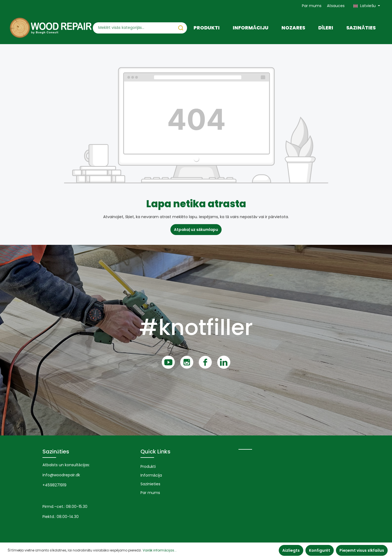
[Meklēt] (181, 28)
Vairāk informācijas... (160, 550)
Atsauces (336, 6)
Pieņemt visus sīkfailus (362, 550)
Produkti (148, 466)
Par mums (312, 6)
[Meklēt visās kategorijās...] (134, 28)
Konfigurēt (320, 550)
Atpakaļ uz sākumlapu (196, 230)
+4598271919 (54, 485)
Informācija (151, 475)
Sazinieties (150, 484)
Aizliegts (291, 550)
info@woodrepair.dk (61, 475)
